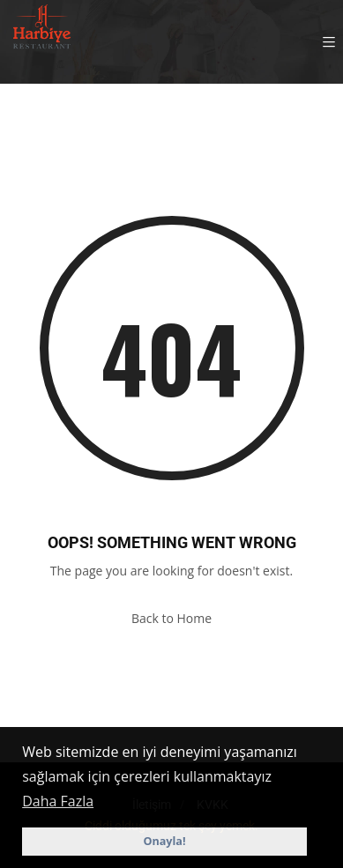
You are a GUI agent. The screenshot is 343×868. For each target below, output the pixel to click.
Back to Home (171, 618)
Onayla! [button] (164, 841)
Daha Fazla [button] (58, 801)
